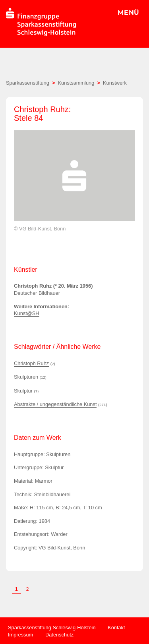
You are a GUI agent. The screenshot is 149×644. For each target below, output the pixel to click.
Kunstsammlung (76, 83)
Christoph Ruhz (31, 363)
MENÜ (129, 13)
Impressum (20, 635)
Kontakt (116, 628)
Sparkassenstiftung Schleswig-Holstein (52, 628)
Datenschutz (59, 635)
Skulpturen (26, 377)
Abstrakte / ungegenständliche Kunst (55, 404)
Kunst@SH (27, 313)
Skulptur (23, 391)
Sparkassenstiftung (28, 83)
